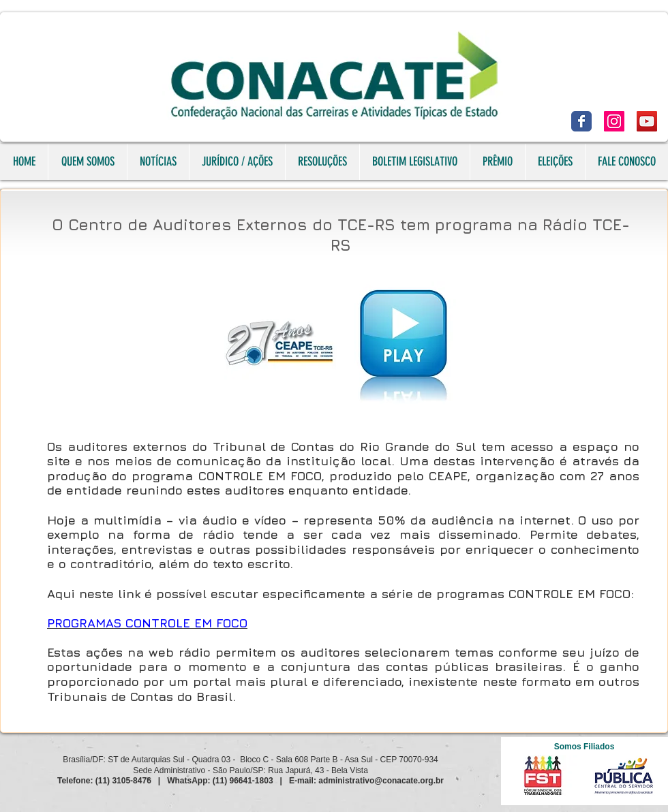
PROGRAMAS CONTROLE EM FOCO (147, 623)
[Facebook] (581, 121)
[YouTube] (647, 121)
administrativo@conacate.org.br (381, 781)
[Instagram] (614, 121)
